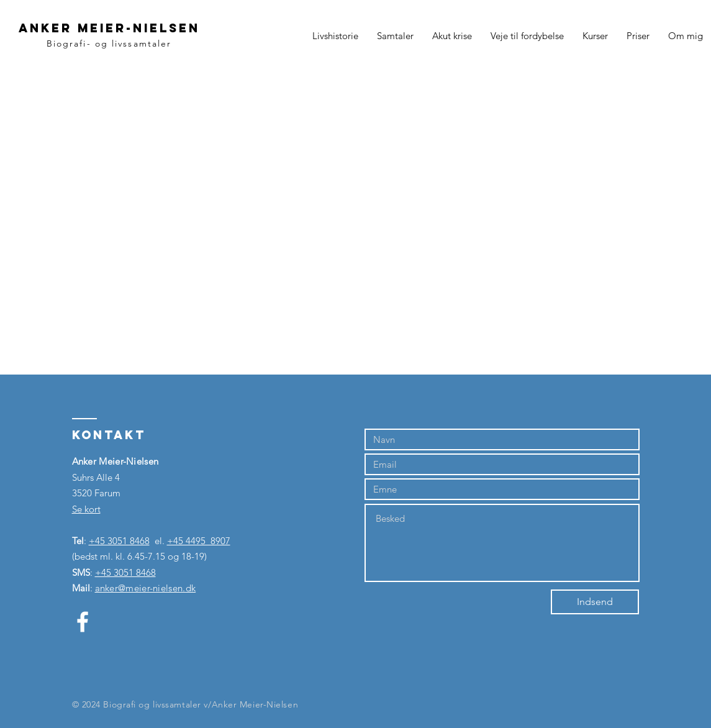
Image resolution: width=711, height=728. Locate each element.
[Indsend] (595, 602)
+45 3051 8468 (119, 541)
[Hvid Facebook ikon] (83, 622)
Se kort (86, 509)
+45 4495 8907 (199, 541)
